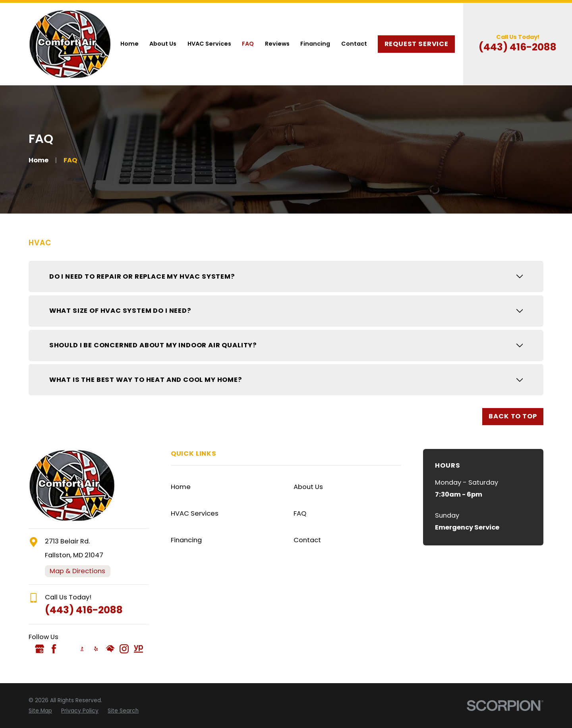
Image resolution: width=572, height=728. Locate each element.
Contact (307, 540)
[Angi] (68, 649)
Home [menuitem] (129, 44)
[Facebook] (54, 649)
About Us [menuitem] (163, 44)
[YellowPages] (138, 649)
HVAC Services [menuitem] (209, 44)
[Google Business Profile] (40, 649)
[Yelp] (96, 649)
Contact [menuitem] (354, 44)
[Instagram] (124, 649)
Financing (186, 540)
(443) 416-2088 (518, 47)
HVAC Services (195, 513)
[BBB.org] (82, 649)
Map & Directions (77, 571)
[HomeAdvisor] (110, 649)
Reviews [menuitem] (277, 44)
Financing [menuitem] (315, 44)
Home (181, 487)
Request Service (416, 44)
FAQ (300, 513)
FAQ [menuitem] (248, 44)
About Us (308, 487)
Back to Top (513, 416)
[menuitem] (40, 711)
